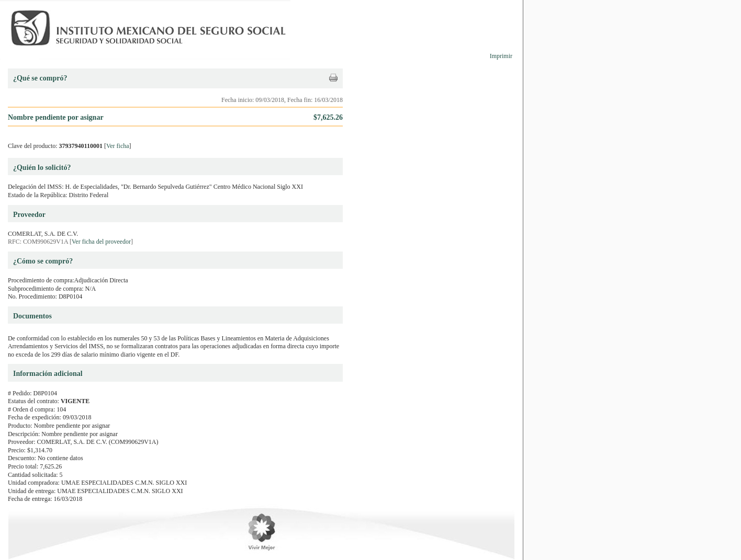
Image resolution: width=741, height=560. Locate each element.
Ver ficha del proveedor (101, 242)
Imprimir (501, 56)
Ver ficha (118, 146)
